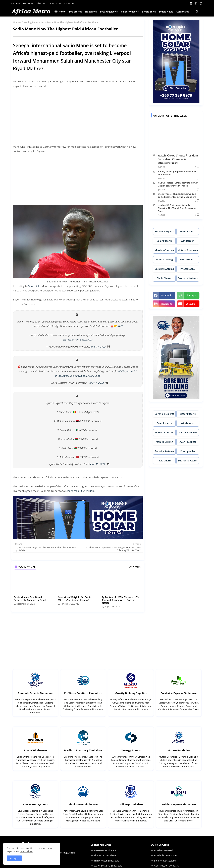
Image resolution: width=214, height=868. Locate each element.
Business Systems (188, 278)
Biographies (149, 12)
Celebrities (183, 12)
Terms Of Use (55, 3)
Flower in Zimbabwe (105, 855)
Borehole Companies (166, 855)
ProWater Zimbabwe (105, 850)
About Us (16, 3)
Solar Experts (164, 241)
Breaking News (109, 12)
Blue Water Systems (35, 804)
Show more (135, 567)
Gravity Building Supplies (131, 693)
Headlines (91, 12)
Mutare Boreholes (188, 250)
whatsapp (190, 295)
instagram (166, 304)
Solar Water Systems (165, 861)
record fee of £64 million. (80, 491)
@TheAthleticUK (64, 376)
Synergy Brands (131, 750)
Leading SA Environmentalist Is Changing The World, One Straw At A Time (177, 208)
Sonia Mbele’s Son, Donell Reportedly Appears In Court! (30, 599)
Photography (188, 269)
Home (60, 12)
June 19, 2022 (98, 464)
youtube (191, 304)
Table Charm (164, 278)
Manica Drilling (164, 259)
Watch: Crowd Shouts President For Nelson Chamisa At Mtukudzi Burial (178, 159)
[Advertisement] (78, 114)
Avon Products (188, 259)
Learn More (26, 851)
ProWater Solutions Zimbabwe (83, 693)
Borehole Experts (164, 231)
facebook (166, 295)
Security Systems (164, 269)
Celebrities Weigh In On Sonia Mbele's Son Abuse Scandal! (74, 599)
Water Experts (188, 231)
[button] (197, 12)
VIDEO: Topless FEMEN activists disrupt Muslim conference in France (178, 184)
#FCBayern (124, 371)
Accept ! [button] (14, 858)
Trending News (30, 22)
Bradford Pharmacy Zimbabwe (83, 750)
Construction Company (167, 866)
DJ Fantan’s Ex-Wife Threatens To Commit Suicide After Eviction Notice (120, 600)
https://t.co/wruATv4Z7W (87, 376)
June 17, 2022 (98, 346)
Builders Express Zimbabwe (179, 804)
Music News (166, 12)
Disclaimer (28, 3)
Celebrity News (130, 12)
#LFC (120, 326)
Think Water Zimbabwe (83, 804)
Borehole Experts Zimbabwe (35, 693)
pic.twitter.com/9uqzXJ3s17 (78, 339)
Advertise (41, 3)
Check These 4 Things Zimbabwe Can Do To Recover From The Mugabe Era (177, 195)
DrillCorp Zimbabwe (131, 804)
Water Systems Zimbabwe (108, 866)
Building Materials (164, 850)
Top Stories (75, 12)
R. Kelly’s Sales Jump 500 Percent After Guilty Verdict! (178, 173)
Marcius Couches (164, 250)
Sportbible (34, 286)
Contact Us (70, 3)
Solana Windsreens (35, 750)
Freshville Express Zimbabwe (179, 693)
